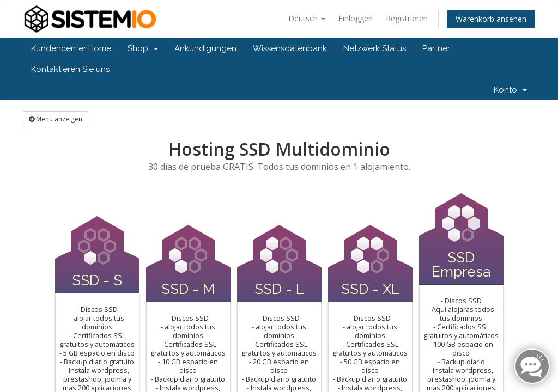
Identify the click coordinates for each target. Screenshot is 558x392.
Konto (510, 90)
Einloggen (356, 18)
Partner (436, 48)
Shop (143, 48)
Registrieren (407, 18)
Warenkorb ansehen (491, 19)
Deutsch (307, 18)
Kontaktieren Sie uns (70, 69)
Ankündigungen (205, 48)
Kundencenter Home (71, 48)
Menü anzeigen (56, 119)
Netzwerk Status (375, 48)
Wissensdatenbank (290, 48)
